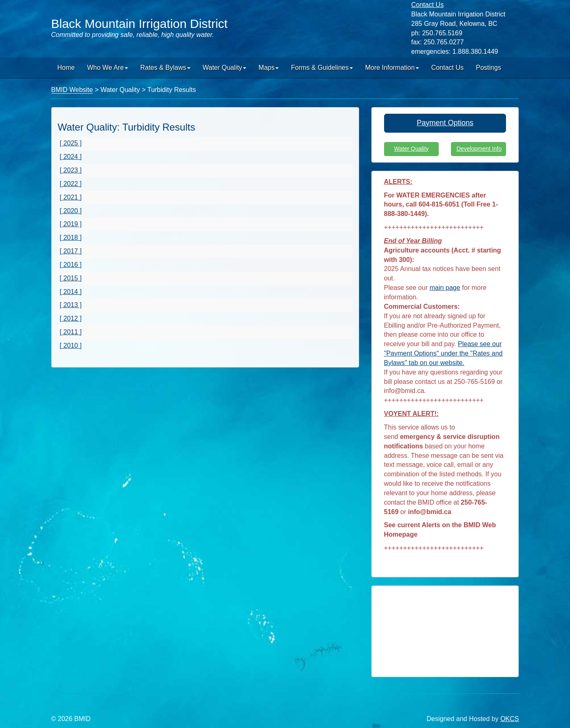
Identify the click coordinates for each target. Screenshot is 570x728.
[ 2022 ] (71, 184)
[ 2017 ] (71, 251)
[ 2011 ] (71, 332)
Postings (489, 68)
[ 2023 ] (71, 170)
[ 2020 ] (71, 211)
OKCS (509, 719)
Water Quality (411, 149)
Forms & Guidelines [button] (322, 68)
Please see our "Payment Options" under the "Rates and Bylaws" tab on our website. (443, 353)
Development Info (479, 149)
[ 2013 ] (71, 305)
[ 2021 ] (71, 197)
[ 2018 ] (71, 238)
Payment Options (445, 123)
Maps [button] (269, 68)
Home (66, 68)
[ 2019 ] (71, 224)
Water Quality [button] (224, 68)
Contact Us (448, 68)
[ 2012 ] (71, 318)
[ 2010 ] (71, 346)
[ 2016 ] (71, 265)
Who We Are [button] (108, 68)
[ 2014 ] (71, 292)
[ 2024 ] (71, 157)
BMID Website (72, 90)
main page (445, 288)
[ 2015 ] (71, 278)
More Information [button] (392, 68)
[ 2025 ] (71, 143)
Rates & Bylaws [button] (165, 68)
